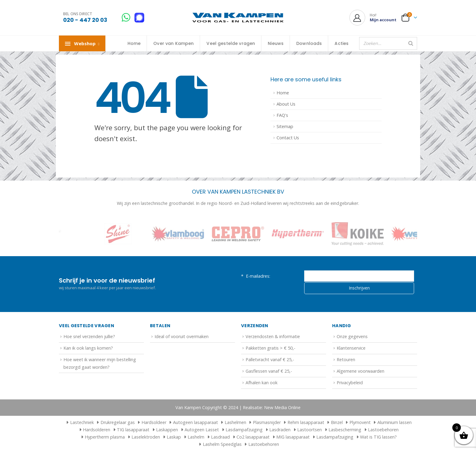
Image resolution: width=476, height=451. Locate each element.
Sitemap (285, 126)
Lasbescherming (345, 430)
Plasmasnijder (267, 422)
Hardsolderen (97, 430)
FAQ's (282, 115)
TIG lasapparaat (133, 430)
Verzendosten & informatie (273, 336)
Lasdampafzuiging (244, 430)
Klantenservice (351, 348)
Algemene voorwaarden (360, 371)
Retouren (346, 359)
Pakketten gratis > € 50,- (270, 348)
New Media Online (282, 407)
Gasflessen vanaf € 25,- (269, 371)
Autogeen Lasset (202, 430)
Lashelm (196, 437)
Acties (342, 43)
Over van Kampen (173, 43)
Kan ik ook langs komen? (88, 348)
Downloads (309, 43)
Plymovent (360, 422)
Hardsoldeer (154, 422)
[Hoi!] (373, 18)
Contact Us (288, 138)
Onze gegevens (352, 336)
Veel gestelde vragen (231, 43)
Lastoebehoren (383, 430)
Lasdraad (220, 437)
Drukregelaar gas (118, 422)
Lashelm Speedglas (222, 444)
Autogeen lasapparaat (195, 422)
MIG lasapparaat (293, 437)
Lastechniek (79, 422)
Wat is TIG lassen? (378, 437)
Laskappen (167, 430)
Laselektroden (146, 437)
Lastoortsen (309, 430)
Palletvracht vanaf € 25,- (270, 359)
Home (134, 43)
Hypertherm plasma (105, 437)
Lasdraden (280, 430)
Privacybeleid (350, 383)
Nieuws (276, 43)
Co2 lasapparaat (253, 437)
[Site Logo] (238, 18)
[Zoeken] (411, 43)
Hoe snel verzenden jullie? (89, 336)
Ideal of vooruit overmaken (182, 336)
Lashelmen (235, 422)
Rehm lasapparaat (306, 422)
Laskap (174, 437)
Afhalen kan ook (262, 383)
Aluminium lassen (394, 422)
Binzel (337, 422)
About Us (286, 104)
